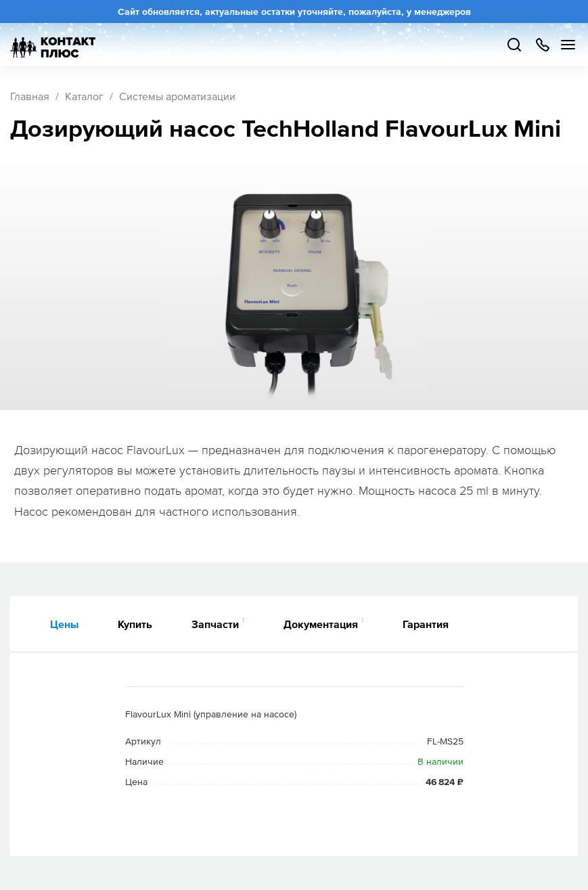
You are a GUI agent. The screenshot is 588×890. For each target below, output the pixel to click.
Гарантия (426, 624)
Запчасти (218, 623)
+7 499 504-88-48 (542, 45)
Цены (64, 624)
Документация (323, 623)
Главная (30, 96)
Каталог (84, 96)
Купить (135, 624)
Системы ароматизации (177, 96)
